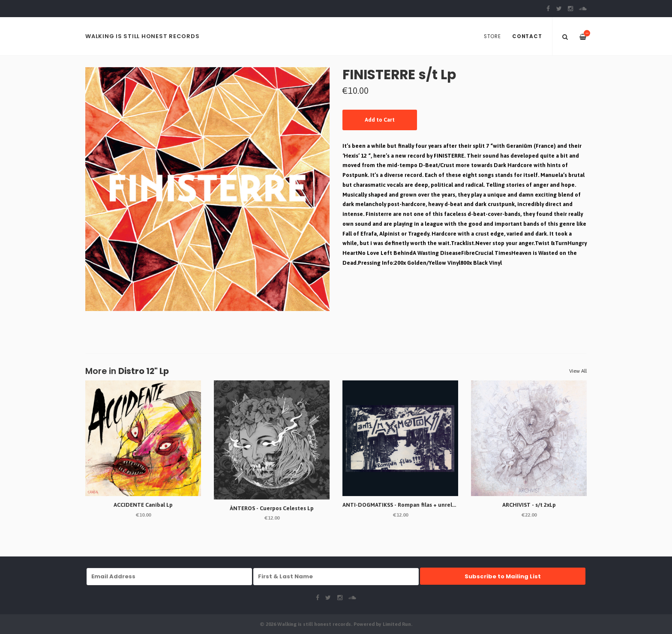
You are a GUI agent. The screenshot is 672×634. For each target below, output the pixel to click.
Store (492, 36)
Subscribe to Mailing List (503, 576)
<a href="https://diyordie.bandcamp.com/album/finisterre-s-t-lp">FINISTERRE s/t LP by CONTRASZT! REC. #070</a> (465, 302)
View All (578, 371)
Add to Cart (380, 120)
